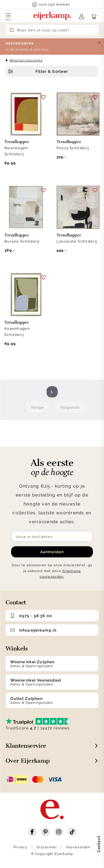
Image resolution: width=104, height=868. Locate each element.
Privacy (21, 847)
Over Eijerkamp (28, 761)
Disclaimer (47, 847)
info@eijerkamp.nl (33, 630)
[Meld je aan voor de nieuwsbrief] (52, 536)
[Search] (52, 30)
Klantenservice (26, 746)
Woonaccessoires (26, 60)
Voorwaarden (78, 847)
